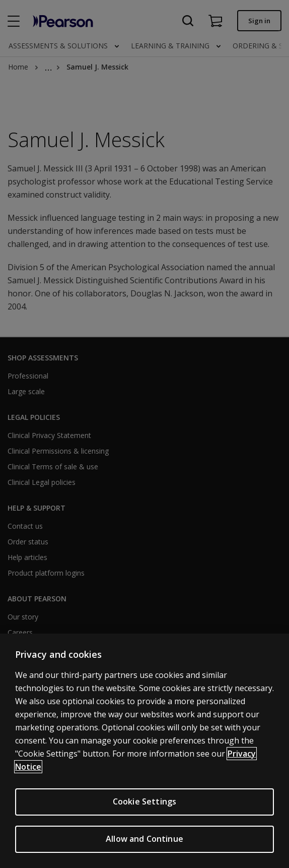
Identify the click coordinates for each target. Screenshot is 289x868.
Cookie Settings (144, 801)
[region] (144, 751)
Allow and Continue (144, 839)
